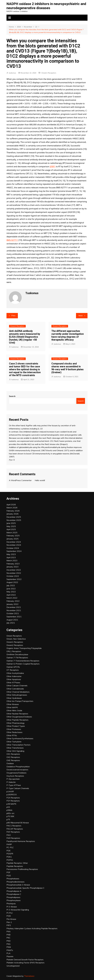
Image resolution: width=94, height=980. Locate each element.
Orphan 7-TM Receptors (17, 658)
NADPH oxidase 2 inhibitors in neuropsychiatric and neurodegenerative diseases (46, 6)
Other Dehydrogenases (17, 695)
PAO (9, 835)
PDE (9, 851)
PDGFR (10, 854)
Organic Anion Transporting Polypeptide (24, 648)
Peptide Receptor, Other (17, 863)
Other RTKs (12, 735)
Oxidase (10, 763)
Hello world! (40, 480)
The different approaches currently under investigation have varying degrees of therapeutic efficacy (68, 335)
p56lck (9, 810)
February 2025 (13, 536)
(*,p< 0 (12, 460)
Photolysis (11, 903)
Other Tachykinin (14, 742)
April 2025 (11, 529)
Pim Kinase (11, 919)
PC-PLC (10, 847)
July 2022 (11, 585)
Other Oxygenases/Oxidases (19, 717)
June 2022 (11, 589)
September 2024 (14, 551)
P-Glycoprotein (13, 779)
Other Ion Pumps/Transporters (20, 701)
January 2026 (12, 514)
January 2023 (12, 567)
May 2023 (11, 554)
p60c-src (10, 813)
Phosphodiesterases (15, 882)
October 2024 (13, 548)
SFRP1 (53, 167)
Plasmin (10, 956)
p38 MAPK (11, 804)
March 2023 (12, 560)
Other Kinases (13, 704)
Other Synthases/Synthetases (20, 738)
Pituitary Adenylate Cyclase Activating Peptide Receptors (32, 928)
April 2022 (11, 595)
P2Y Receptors (13, 801)
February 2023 (13, 564)
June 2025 (11, 523)
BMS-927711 (12, 240)
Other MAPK (12, 707)
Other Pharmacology (16, 723)
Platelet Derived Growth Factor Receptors (25, 960)
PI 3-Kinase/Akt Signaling (18, 910)
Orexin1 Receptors (49, 73)
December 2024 (14, 542)
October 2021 (13, 613)
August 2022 (12, 582)
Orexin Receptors (14, 636)
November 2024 (14, 545)
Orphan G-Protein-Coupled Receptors (23, 664)
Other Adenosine (14, 676)
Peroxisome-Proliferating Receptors (22, 869)
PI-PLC (10, 913)
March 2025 (12, 533)
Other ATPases (13, 682)
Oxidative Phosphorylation (18, 767)
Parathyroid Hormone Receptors (21, 841)
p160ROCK (12, 795)
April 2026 (11, 505)
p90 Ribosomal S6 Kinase (18, 823)
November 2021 (14, 610)
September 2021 (14, 617)
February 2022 (13, 601)
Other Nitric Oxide (14, 710)
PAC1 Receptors (14, 826)
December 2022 (14, 570)
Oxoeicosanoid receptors (17, 770)
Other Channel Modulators (18, 692)
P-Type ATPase (14, 785)
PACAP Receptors (15, 829)
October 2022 (13, 576)
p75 (8, 819)
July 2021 (11, 623)
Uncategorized (13, 966)
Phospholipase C (14, 894)
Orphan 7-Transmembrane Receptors (23, 661)
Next (81, 316)
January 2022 (12, 604)
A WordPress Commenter (20, 480)
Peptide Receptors (15, 866)
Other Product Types (16, 726)
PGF (8, 872)
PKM (9, 947)
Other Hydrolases (14, 698)
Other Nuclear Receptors (17, 714)
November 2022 (14, 573)
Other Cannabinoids (15, 689)
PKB (8, 935)
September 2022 (14, 579)
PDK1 (9, 857)
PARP (9, 844)
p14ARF (10, 791)
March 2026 (12, 508)
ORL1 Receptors (14, 651)
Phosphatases (13, 879)
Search (12, 396)
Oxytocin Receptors (15, 776)
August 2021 (12, 620)
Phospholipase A (14, 891)
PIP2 (9, 925)
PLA (8, 953)
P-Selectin (11, 782)
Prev (13, 316)
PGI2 (9, 876)
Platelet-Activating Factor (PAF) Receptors (25, 963)
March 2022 (12, 598)
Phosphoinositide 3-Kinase (18, 885)
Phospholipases (13, 897)
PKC (8, 938)
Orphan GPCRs (13, 667)
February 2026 (13, 511)
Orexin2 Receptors (15, 645)
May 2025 (11, 526)
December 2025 (14, 517)
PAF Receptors (13, 832)
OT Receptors (13, 670)
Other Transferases (15, 748)
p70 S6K (10, 816)
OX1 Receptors (13, 754)
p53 (8, 807)
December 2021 (14, 607)
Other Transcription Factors (18, 745)
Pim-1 (9, 922)
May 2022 (11, 592)
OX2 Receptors (13, 757)
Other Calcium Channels (17, 686)
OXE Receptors (13, 760)
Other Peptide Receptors (17, 720)
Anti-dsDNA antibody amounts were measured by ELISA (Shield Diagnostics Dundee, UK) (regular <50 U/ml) (25, 337)
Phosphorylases (14, 900)
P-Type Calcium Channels (18, 788)
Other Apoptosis (14, 679)
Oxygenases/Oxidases (16, 773)
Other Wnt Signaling (15, 751)
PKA (9, 931)
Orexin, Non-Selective (16, 639)
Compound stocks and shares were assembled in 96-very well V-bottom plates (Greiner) (68, 368)
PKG (8, 944)
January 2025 (12, 539)
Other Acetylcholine (15, 673)
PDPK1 (10, 860)
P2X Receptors (13, 798)
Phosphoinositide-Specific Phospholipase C (25, 888)
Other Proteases (14, 729)
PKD (9, 941)
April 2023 (11, 557)
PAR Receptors (13, 838)
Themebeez (29, 976)
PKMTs (10, 950)
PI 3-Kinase (12, 907)
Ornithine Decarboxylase (17, 654)
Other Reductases (14, 732)
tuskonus (12, 73)
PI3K (9, 916)
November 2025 (14, 520)
